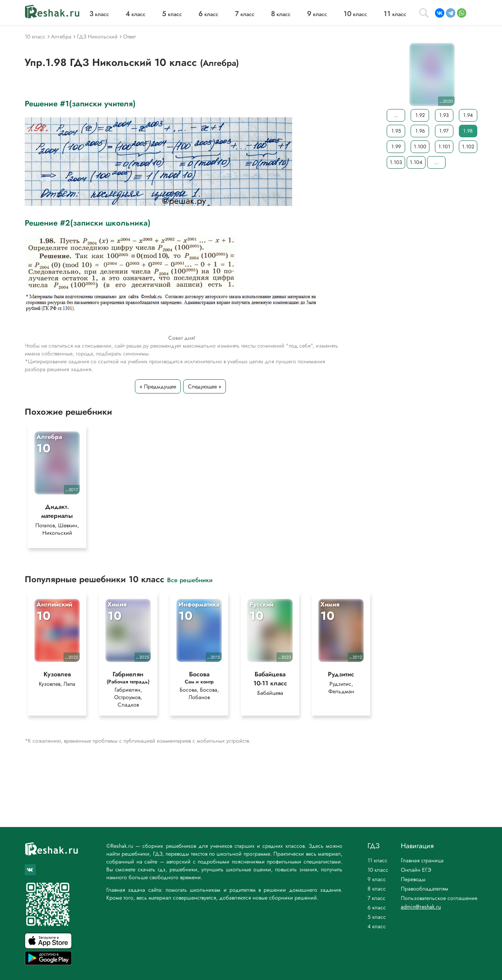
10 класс (378, 870)
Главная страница (422, 860)
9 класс (377, 879)
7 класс (376, 898)
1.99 (396, 147)
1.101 (444, 147)
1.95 (396, 131)
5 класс (377, 917)
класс (99, 14)
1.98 (468, 131)
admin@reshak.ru (421, 907)
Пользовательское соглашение (439, 898)
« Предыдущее (158, 386)
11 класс (377, 860)
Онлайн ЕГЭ (416, 870)
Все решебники (190, 580)
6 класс (377, 907)
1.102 (468, 147)
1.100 (420, 147)
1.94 (468, 115)
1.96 (420, 131)
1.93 (444, 115)
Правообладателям (425, 889)
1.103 (396, 162)
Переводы (413, 879)
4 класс (377, 926)
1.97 (444, 131)
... (396, 115)
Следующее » (205, 386)
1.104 (416, 162)
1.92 (420, 115)
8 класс (377, 889)
